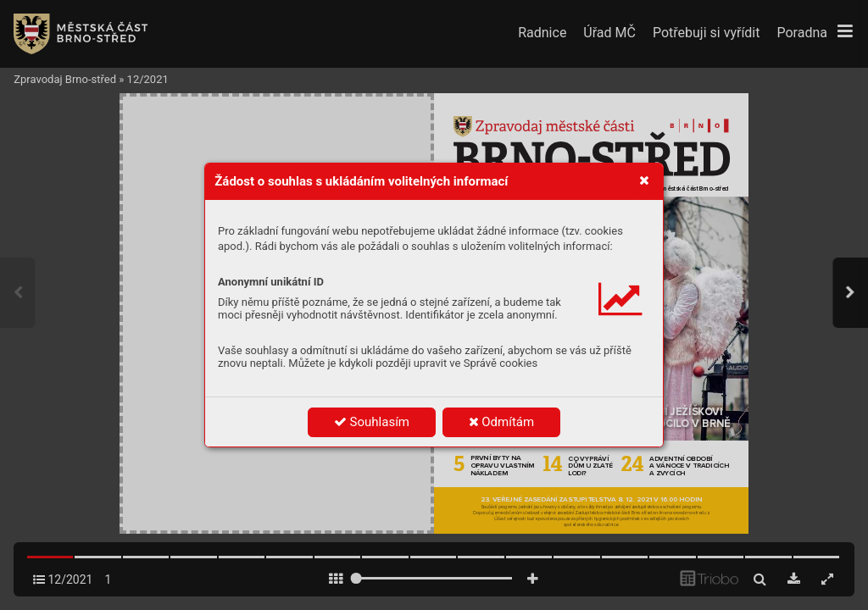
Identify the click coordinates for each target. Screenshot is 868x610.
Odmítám (502, 422)
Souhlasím (372, 422)
